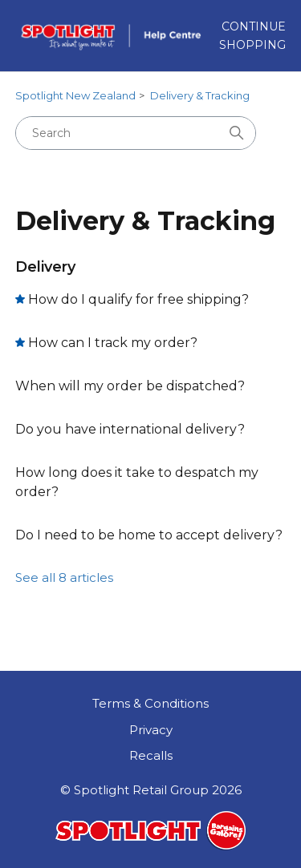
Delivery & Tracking (200, 95)
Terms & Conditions (150, 703)
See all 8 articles (64, 577)
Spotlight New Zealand (75, 95)
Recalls (151, 755)
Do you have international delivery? (130, 429)
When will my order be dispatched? (130, 386)
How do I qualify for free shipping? (138, 299)
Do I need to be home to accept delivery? (149, 535)
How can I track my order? (113, 343)
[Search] (136, 133)
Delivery (45, 267)
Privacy (151, 730)
